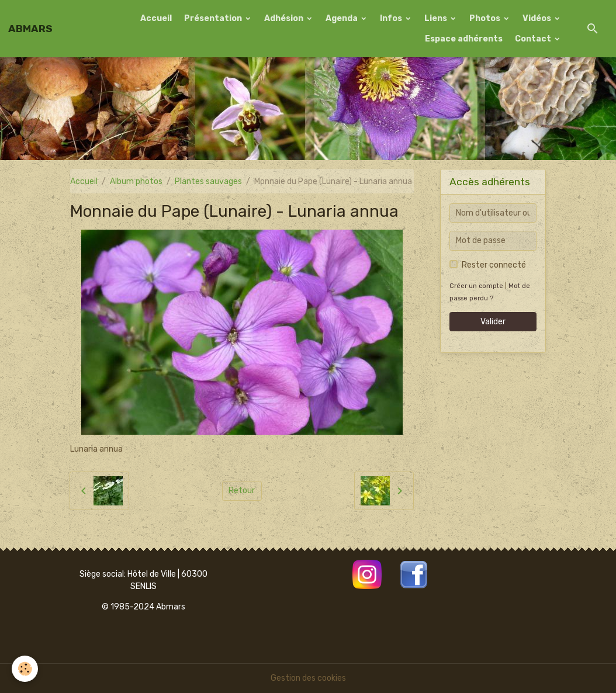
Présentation (214, 18)
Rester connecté (494, 265)
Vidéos (538, 18)
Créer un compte (476, 286)
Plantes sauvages (208, 181)
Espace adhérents (464, 39)
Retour (242, 491)
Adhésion (285, 18)
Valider (493, 322)
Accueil (156, 18)
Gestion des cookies (308, 678)
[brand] (30, 29)
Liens (437, 18)
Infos (392, 18)
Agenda (342, 18)
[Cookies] (25, 669)
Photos (486, 18)
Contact (534, 39)
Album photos (136, 181)
